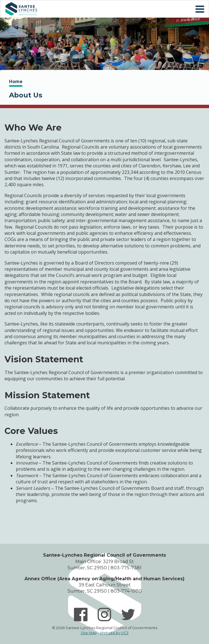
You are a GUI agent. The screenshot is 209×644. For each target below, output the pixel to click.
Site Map (89, 633)
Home (21, 9)
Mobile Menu (200, 9)
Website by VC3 (114, 633)
